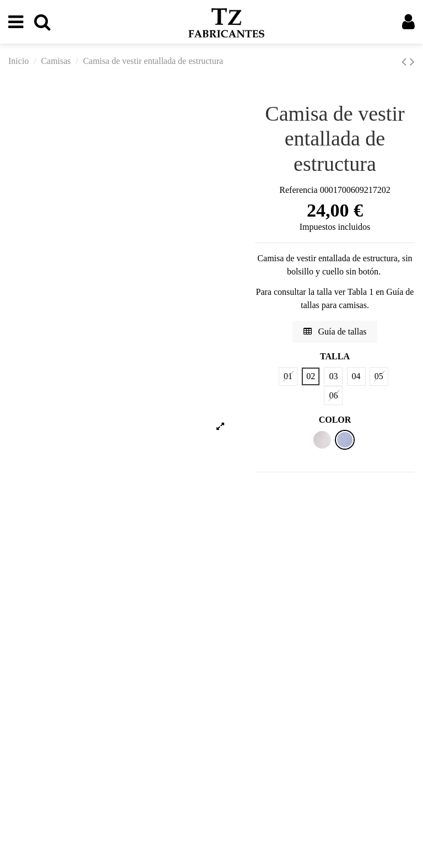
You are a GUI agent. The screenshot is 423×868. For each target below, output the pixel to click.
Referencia (298, 190)
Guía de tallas (335, 331)
